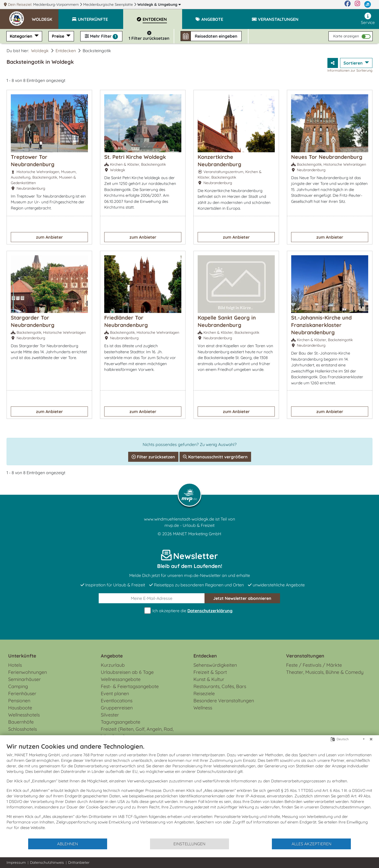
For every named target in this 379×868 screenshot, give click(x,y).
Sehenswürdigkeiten (215, 665)
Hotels (15, 665)
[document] (189, 790)
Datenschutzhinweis (47, 862)
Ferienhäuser (22, 693)
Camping (18, 686)
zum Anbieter (49, 237)
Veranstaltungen (305, 656)
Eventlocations (117, 701)
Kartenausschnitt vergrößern (215, 457)
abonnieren (242, 598)
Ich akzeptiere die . (189, 611)
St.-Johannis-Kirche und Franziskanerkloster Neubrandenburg (321, 325)
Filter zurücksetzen (153, 457)
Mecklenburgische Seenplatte (109, 4)
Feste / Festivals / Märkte (314, 665)
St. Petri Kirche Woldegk (135, 157)
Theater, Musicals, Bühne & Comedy (325, 672)
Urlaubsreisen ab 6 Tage (127, 672)
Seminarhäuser (24, 679)
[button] (45, 17)
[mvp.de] (368, 4)
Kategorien (22, 36)
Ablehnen (68, 844)
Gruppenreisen (117, 708)
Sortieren (354, 63)
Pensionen (19, 701)
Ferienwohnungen (28, 672)
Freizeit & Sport (210, 672)
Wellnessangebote (121, 679)
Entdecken (66, 51)
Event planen (115, 693)
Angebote (112, 656)
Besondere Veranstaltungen (224, 701)
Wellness (203, 708)
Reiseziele (204, 693)
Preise (59, 36)
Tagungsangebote (121, 722)
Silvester (110, 715)
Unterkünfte (22, 656)
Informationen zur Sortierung (350, 70)
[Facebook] (348, 4)
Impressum (16, 862)
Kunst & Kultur (209, 679)
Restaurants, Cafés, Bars (220, 686)
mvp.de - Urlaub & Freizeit (189, 525)
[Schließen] (371, 739)
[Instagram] (357, 4)
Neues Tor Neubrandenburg (327, 157)
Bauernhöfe (21, 722)
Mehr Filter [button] (101, 36)
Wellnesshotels (24, 715)
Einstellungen (189, 844)
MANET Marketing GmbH (197, 534)
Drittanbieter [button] (79, 862)
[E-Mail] (152, 598)
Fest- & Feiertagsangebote (130, 686)
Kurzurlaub (113, 665)
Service (368, 19)
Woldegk (159, 4)
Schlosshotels (23, 729)
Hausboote (20, 708)
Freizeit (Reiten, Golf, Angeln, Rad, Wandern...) (137, 733)
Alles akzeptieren (311, 844)
